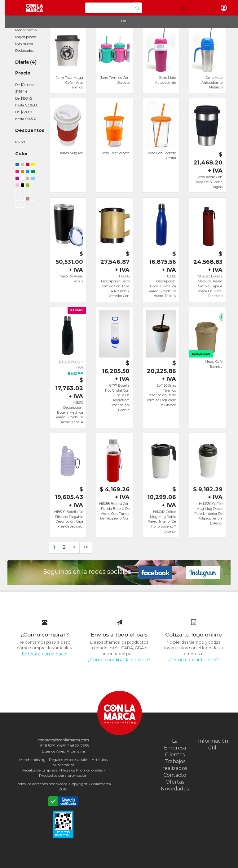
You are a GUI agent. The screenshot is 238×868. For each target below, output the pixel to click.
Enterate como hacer (45, 654)
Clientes (175, 755)
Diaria (22, 62)
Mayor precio (26, 37)
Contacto (175, 775)
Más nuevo (24, 44)
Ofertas (175, 782)
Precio (23, 73)
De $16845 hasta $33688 (26, 102)
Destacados (24, 51)
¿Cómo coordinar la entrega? (119, 660)
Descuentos (30, 130)
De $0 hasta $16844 (25, 88)
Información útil (212, 744)
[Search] (109, 8)
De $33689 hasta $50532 (26, 115)
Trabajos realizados (175, 765)
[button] (183, 8)
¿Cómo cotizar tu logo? (194, 660)
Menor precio (26, 30)
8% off (20, 142)
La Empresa (175, 744)
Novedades (175, 789)
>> (86, 547)
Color (22, 154)
